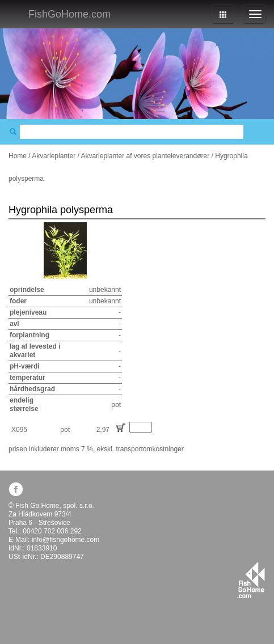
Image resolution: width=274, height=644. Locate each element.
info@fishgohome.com (66, 540)
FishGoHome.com (69, 14)
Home (18, 156)
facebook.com (16, 489)
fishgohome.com (251, 580)
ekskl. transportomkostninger (140, 449)
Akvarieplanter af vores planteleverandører (145, 156)
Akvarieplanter (54, 156)
